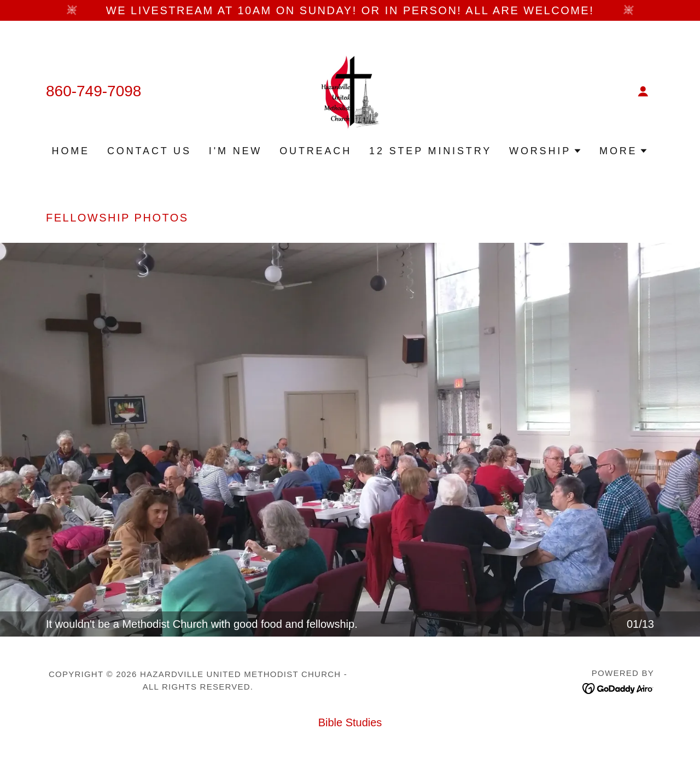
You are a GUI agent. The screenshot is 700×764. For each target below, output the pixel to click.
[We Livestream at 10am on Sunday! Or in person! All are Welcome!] (350, 10)
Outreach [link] (316, 151)
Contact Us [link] (149, 151)
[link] (350, 90)
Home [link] (71, 151)
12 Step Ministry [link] (430, 151)
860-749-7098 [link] (94, 91)
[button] (643, 91)
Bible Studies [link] (350, 722)
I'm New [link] (235, 151)
